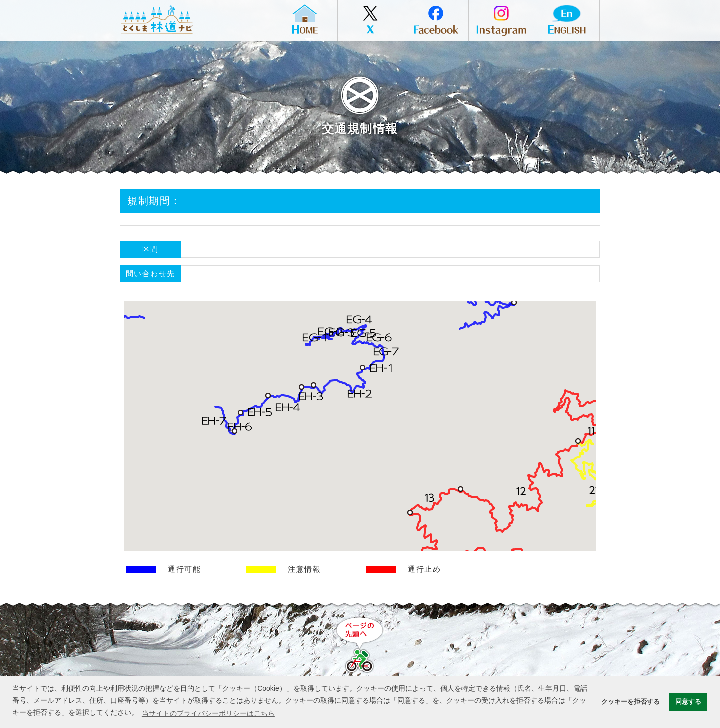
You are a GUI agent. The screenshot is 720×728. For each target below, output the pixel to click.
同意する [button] (688, 702)
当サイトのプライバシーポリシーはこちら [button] (208, 713)
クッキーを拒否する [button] (631, 702)
